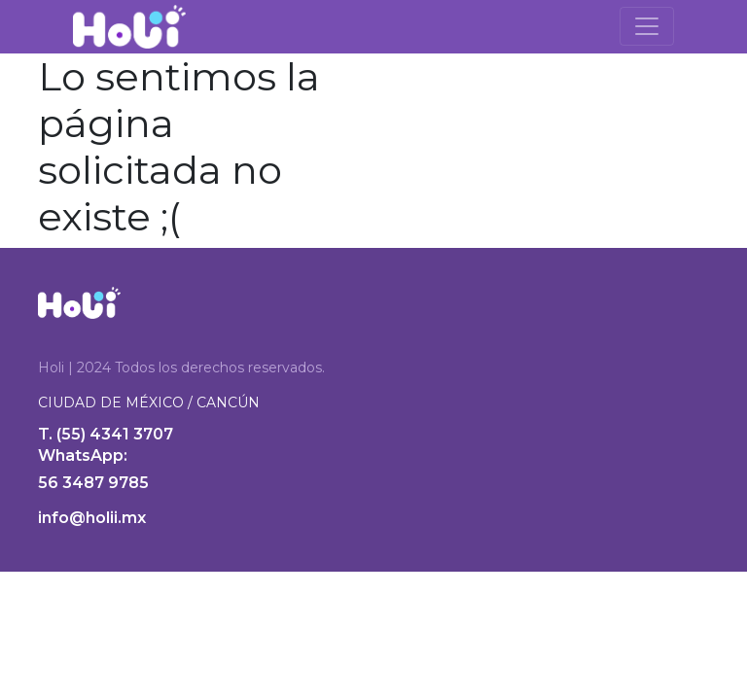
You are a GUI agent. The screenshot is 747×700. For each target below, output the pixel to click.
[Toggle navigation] (647, 26)
